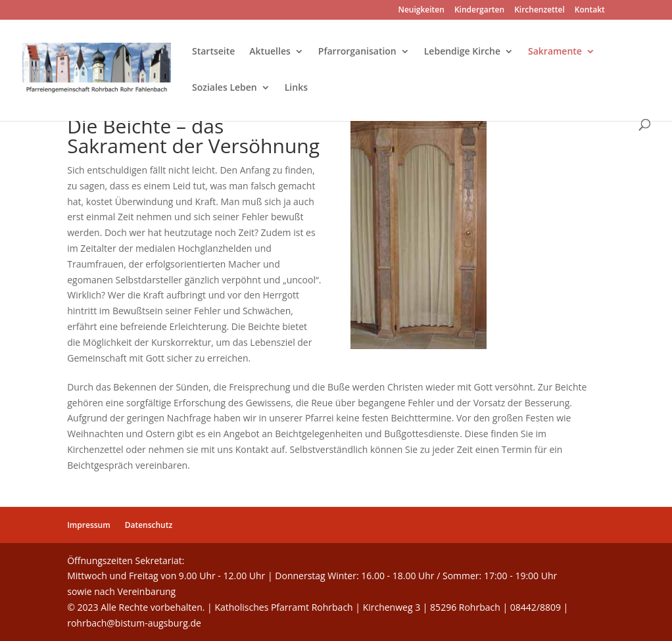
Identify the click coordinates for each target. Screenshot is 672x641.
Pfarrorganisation (357, 52)
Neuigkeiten (421, 11)
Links (296, 88)
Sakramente (555, 52)
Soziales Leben (225, 88)
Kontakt (590, 11)
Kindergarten (479, 11)
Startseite (213, 52)
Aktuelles (270, 52)
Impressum (88, 525)
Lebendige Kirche (462, 52)
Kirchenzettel (540, 11)
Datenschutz (149, 525)
